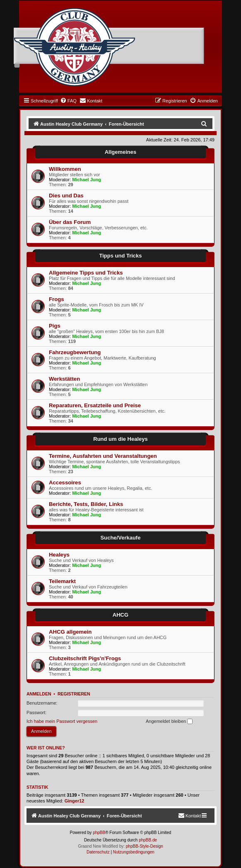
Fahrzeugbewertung (75, 352)
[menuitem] (68, 101)
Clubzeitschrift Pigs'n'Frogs (85, 658)
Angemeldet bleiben (169, 722)
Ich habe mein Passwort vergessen (62, 721)
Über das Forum (70, 222)
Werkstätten (64, 379)
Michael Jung (87, 180)
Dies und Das (66, 196)
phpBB (99, 833)
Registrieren (74, 694)
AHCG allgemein (70, 632)
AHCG (121, 615)
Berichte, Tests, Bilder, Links (86, 504)
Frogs (57, 299)
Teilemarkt (62, 581)
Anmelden (39, 694)
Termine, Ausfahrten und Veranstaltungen (103, 456)
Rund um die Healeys (120, 439)
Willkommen (65, 169)
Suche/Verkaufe (121, 538)
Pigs (55, 326)
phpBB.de (148, 840)
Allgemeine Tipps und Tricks (86, 273)
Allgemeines (121, 152)
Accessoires (65, 483)
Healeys (59, 555)
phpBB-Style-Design (145, 846)
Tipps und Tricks (120, 256)
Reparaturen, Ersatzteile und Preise (95, 405)
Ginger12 (75, 801)
